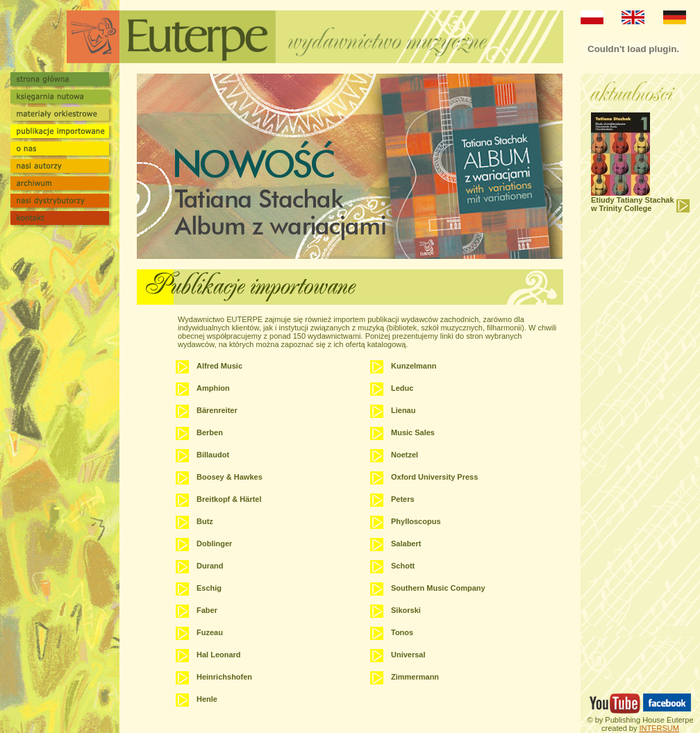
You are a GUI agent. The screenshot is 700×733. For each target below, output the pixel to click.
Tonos (402, 632)
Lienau (403, 410)
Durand (210, 566)
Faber (207, 610)
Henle (207, 699)
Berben (210, 432)
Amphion (213, 388)
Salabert (406, 544)
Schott (403, 566)
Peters (403, 499)
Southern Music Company (438, 588)
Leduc (402, 388)
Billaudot (213, 455)
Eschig (209, 588)
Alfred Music (219, 366)
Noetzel (405, 455)
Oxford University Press (434, 477)
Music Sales (413, 432)
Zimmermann (415, 677)
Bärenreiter (217, 410)
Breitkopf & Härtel (229, 499)
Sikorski (406, 610)
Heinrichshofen (224, 677)
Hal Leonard (219, 655)
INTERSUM (659, 728)
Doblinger (214, 544)
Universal (408, 655)
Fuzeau (210, 632)
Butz (205, 521)
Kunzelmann (414, 366)
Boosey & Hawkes (230, 477)
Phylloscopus (416, 521)
